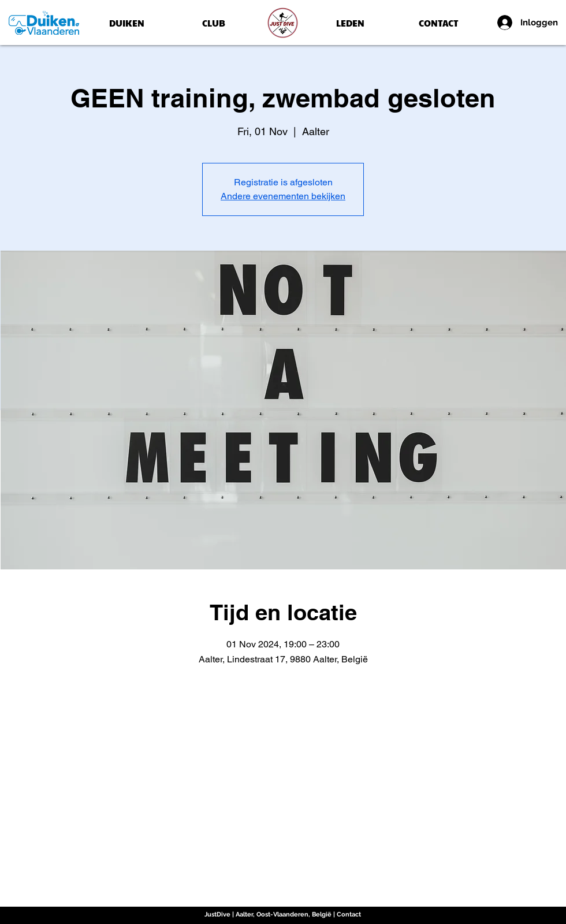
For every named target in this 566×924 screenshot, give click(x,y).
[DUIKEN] (126, 23)
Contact (349, 914)
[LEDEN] (350, 23)
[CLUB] (214, 23)
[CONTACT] (438, 23)
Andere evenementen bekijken (283, 196)
